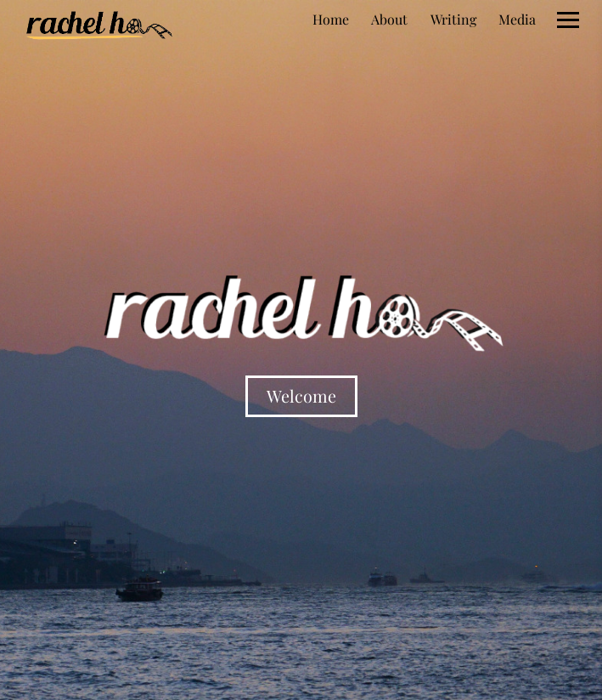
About (389, 19)
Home (331, 19)
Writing (453, 19)
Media (517, 19)
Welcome (301, 396)
